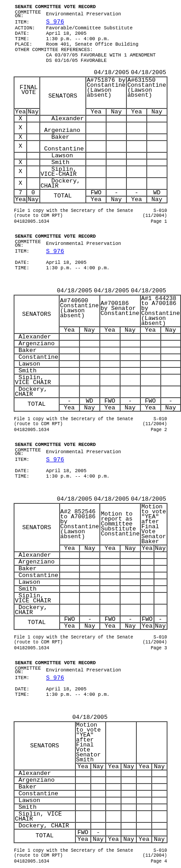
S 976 (55, 22)
